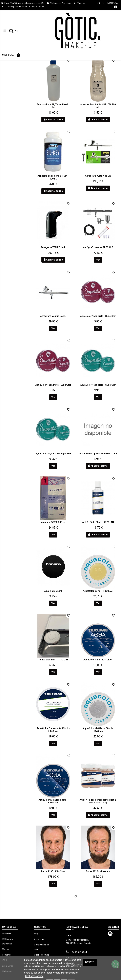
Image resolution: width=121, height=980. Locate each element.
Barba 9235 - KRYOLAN (53, 871)
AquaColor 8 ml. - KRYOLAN (98, 660)
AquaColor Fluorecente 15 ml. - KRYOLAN (53, 730)
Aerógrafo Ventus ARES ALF (98, 247)
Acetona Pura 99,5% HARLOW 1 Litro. (53, 106)
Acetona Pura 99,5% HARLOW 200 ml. (98, 106)
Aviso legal (39, 939)
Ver (98, 260)
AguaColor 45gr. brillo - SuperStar (98, 385)
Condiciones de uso (41, 947)
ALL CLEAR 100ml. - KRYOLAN (98, 522)
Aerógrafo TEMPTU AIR (53, 247)
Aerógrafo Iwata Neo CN (98, 176)
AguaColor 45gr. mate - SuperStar (53, 454)
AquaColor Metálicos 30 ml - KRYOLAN (98, 730)
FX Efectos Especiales (7, 941)
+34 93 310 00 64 (79, 952)
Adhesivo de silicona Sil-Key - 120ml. (53, 177)
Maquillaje (7, 934)
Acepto (89, 962)
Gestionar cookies (34, 976)
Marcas (6, 949)
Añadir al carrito (53, 120)
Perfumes (7, 955)
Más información (70, 973)
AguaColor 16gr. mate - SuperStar (53, 385)
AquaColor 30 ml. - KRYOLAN (98, 591)
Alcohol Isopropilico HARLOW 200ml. (98, 454)
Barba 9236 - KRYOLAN (98, 871)
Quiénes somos (42, 955)
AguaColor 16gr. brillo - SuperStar (98, 316)
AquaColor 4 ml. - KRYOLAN (53, 660)
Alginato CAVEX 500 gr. (53, 522)
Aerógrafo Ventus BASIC (53, 316)
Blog (36, 934)
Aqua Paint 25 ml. (53, 591)
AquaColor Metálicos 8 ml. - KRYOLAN (53, 801)
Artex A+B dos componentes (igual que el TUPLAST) (98, 801)
